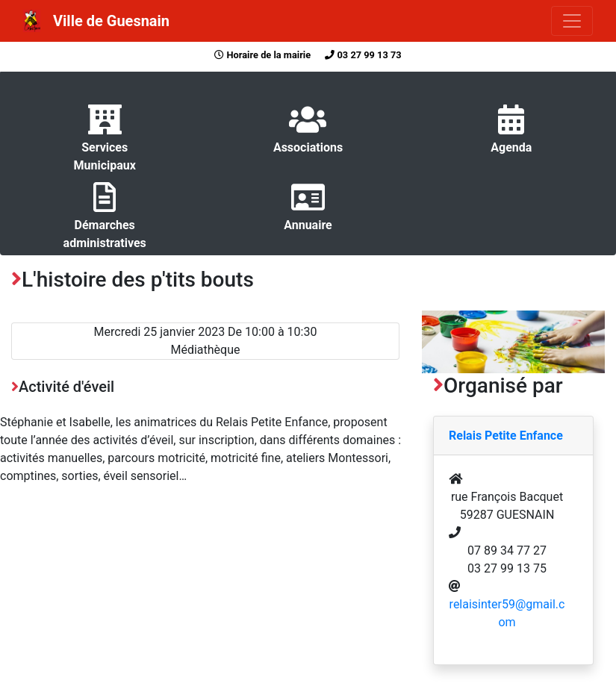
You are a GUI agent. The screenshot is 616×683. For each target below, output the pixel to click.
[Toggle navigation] (572, 21)
